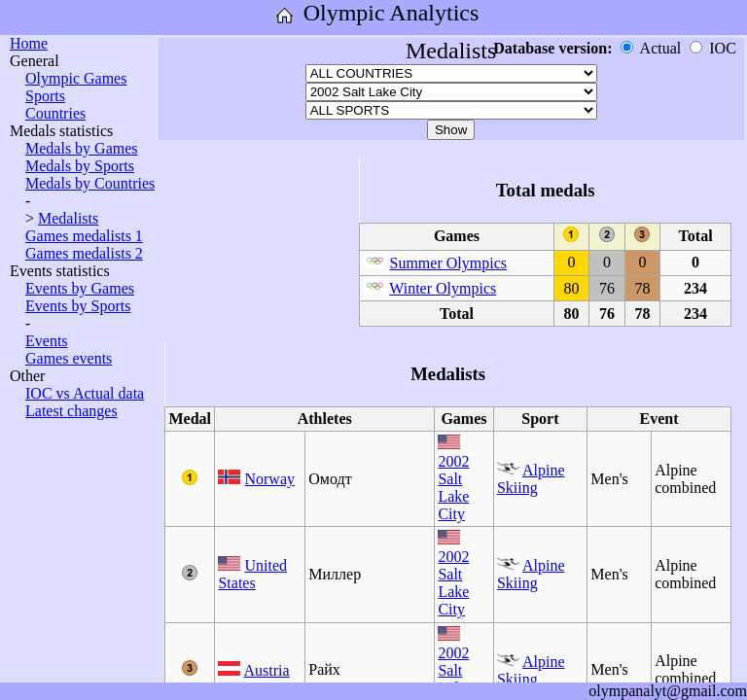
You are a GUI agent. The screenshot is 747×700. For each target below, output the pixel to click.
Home (29, 43)
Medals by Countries (90, 183)
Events (47, 341)
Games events (69, 358)
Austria (267, 670)
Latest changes (71, 411)
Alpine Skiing (531, 479)
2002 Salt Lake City (453, 488)
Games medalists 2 (84, 253)
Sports (45, 96)
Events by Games (80, 288)
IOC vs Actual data (85, 393)
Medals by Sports (80, 166)
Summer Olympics (448, 263)
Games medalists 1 (84, 236)
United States (252, 574)
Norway (269, 479)
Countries (55, 113)
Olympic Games (76, 78)
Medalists (68, 218)
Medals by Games (82, 148)
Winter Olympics (443, 288)
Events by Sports (78, 306)
